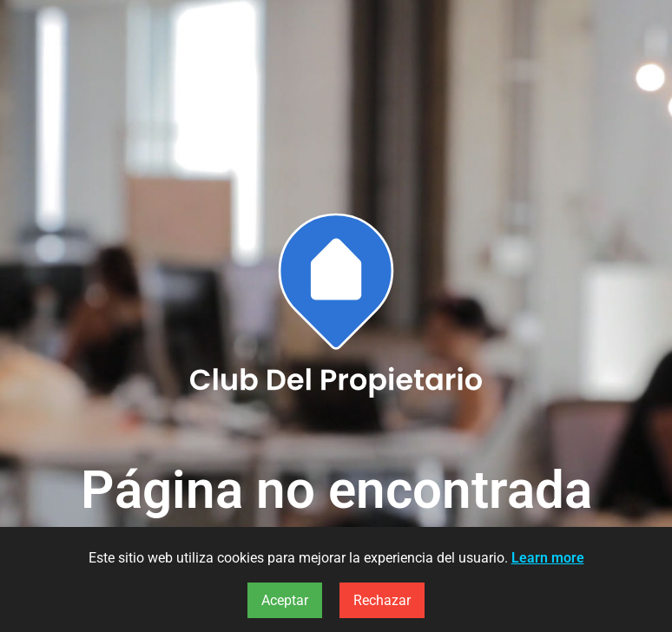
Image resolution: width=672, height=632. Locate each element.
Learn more (548, 558)
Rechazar (382, 600)
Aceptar (285, 600)
